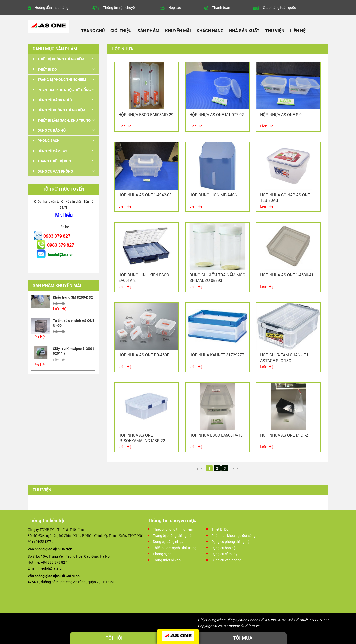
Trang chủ (93, 30)
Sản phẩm (148, 30)
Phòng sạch (49, 141)
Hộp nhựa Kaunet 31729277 (217, 355)
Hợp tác (175, 7)
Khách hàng (210, 30)
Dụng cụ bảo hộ (52, 130)
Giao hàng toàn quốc (279, 7)
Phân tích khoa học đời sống (64, 90)
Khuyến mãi (178, 30)
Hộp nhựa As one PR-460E (144, 355)
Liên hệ (298, 30)
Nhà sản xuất (244, 30)
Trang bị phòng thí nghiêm (62, 79)
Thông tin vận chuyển (120, 7)
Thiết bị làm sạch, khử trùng (64, 120)
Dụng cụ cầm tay (53, 151)
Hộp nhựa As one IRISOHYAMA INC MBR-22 (142, 438)
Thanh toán (221, 7)
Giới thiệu (121, 30)
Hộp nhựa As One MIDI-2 (284, 435)
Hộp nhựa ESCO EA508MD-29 (146, 115)
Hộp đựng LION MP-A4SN (213, 195)
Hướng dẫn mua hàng (52, 7)
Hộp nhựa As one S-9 (281, 115)
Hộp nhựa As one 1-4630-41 (287, 275)
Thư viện (275, 30)
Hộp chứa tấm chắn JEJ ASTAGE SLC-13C (284, 358)
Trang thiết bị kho (54, 161)
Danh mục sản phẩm (55, 49)
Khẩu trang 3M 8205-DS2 (73, 297)
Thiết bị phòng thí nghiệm (61, 59)
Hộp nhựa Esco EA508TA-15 (216, 435)
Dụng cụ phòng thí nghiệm (61, 110)
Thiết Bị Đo (47, 69)
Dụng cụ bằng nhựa (55, 100)
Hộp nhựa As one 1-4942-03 (145, 195)
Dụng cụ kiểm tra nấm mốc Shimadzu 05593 (217, 278)
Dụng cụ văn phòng (55, 171)
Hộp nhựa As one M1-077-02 (217, 115)
